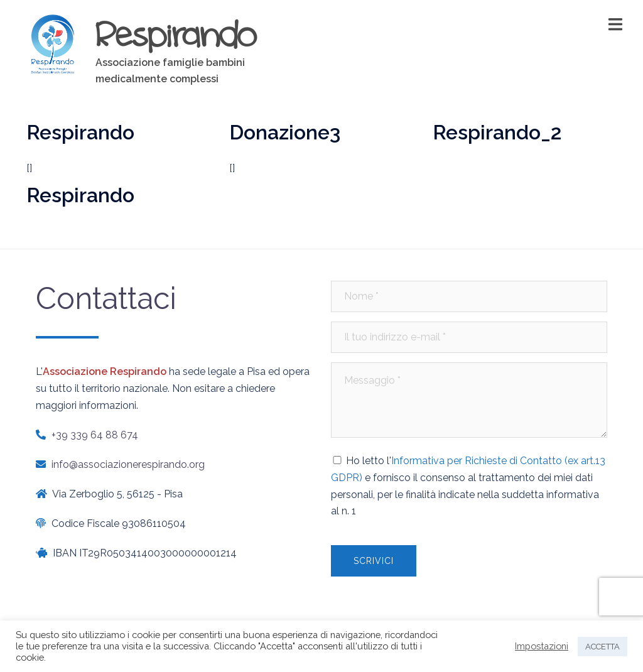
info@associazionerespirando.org (128, 464)
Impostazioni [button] (542, 646)
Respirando (176, 34)
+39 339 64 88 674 (95, 435)
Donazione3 (285, 132)
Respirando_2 (497, 132)
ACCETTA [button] (602, 647)
